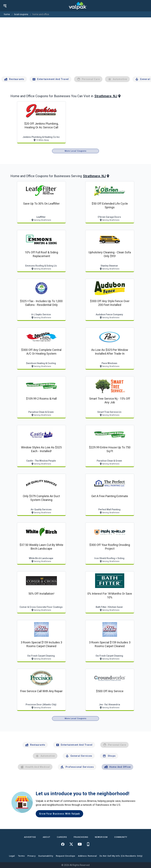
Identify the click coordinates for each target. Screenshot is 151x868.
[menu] (5, 6)
